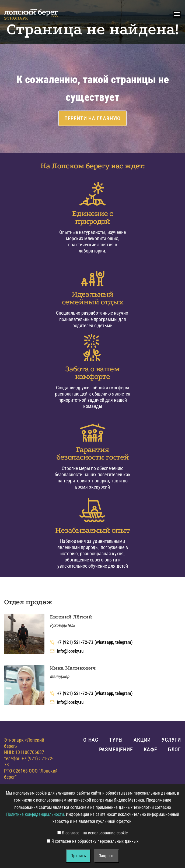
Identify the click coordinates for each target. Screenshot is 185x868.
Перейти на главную (92, 118)
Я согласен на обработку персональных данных (93, 841)
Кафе (151, 749)
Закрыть (107, 856)
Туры (116, 740)
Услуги (171, 740)
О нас (91, 740)
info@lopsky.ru (67, 651)
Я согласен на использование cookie (93, 833)
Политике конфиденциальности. (36, 814)
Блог (174, 749)
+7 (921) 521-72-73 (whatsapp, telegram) (91, 642)
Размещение (116, 749)
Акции (142, 740)
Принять (78, 856)
